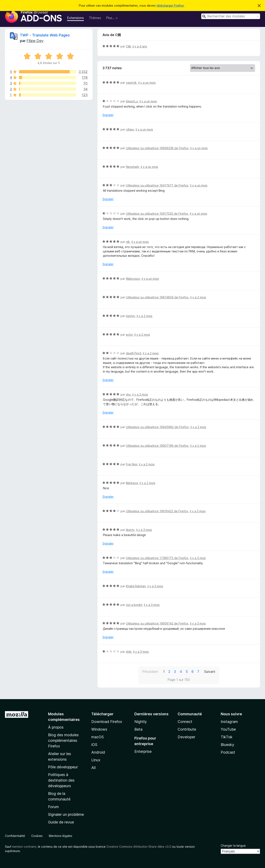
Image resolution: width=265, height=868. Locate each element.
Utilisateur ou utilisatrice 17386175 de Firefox (157, 558)
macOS (98, 737)
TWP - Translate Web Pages (45, 35)
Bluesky (227, 745)
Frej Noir (132, 464)
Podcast (228, 752)
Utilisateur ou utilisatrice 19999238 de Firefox (157, 148)
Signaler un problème (66, 814)
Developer (186, 737)
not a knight (134, 605)
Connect (185, 722)
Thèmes (95, 18)
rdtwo (130, 129)
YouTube (228, 729)
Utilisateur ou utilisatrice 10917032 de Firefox (157, 214)
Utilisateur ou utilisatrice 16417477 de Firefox (157, 185)
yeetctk (131, 83)
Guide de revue (61, 822)
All (93, 768)
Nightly (141, 722)
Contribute (187, 729)
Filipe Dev (35, 41)
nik (128, 242)
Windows (99, 729)
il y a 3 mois (198, 511)
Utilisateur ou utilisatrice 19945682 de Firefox (157, 427)
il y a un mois (147, 83)
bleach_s (132, 101)
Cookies (37, 836)
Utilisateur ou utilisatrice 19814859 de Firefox (157, 297)
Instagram (229, 722)
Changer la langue (233, 846)
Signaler (108, 115)
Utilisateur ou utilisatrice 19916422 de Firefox (157, 511)
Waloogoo (133, 279)
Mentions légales (61, 836)
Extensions (75, 18)
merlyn (130, 316)
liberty (130, 530)
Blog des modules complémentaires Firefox (63, 740)
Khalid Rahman (136, 586)
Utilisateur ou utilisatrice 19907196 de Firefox (157, 446)
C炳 (128, 46)
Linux (96, 760)
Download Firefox (107, 722)
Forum (53, 807)
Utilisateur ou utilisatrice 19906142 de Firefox (157, 623)
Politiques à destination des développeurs (61, 780)
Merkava (132, 483)
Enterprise (143, 751)
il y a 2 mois (198, 297)
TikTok (227, 737)
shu (128, 394)
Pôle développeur (63, 767)
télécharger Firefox (170, 5)
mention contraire (24, 847)
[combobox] (231, 16)
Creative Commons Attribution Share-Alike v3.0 (139, 847)
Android (98, 752)
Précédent (150, 672)
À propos (56, 727)
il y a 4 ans (140, 46)
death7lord (134, 353)
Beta (138, 729)
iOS (94, 745)
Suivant (210, 672)
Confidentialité (15, 836)
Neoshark (132, 167)
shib (129, 652)
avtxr (129, 335)
